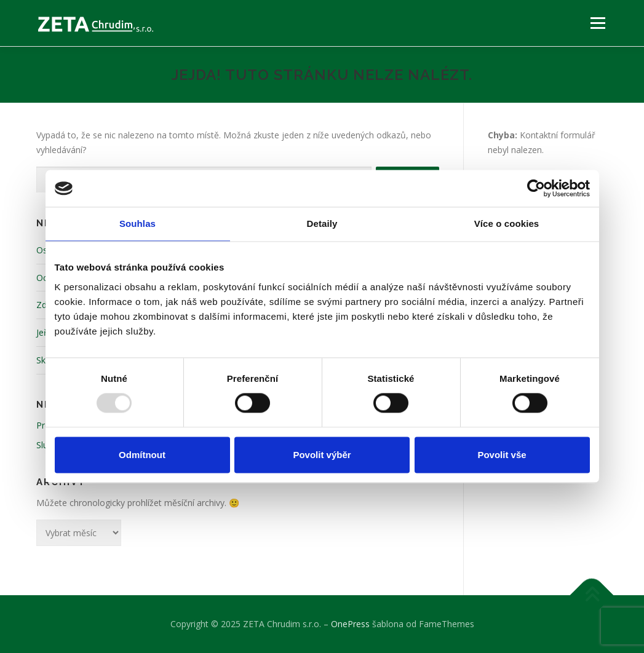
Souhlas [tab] (137, 224)
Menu (598, 23)
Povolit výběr (322, 455)
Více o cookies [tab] (507, 224)
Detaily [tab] (322, 224)
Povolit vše (502, 455)
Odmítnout (142, 455)
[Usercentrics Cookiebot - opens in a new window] (536, 188)
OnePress (350, 624)
